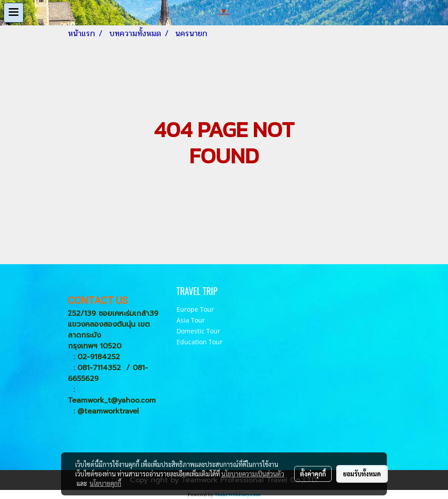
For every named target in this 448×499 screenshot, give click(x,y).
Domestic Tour (198, 331)
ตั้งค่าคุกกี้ (313, 474)
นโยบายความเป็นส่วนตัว (253, 474)
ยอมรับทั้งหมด (362, 474)
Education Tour (200, 342)
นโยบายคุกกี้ (105, 483)
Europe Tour (195, 309)
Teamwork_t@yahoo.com (112, 400)
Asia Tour (191, 320)
